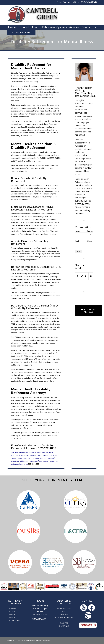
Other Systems (15, 620)
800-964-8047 (89, 2)
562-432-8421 (40, 619)
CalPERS (13, 609)
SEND (79, 251)
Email (77, 241)
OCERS (12, 611)
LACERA (12, 617)
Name (77, 231)
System (90, 231)
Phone (90, 241)
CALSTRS (13, 614)
